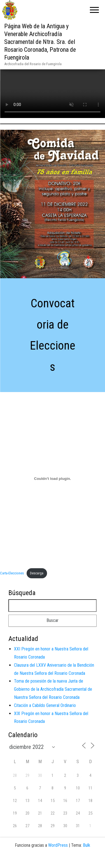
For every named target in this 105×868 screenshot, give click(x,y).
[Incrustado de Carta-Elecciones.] (53, 490)
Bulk (87, 857)
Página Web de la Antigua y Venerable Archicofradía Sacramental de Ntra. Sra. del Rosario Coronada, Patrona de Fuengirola (40, 42)
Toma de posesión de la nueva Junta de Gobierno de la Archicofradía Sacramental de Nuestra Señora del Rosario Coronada (53, 701)
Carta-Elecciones (12, 585)
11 (90, 800)
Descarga (37, 585)
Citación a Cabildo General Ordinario (45, 717)
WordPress (58, 857)
